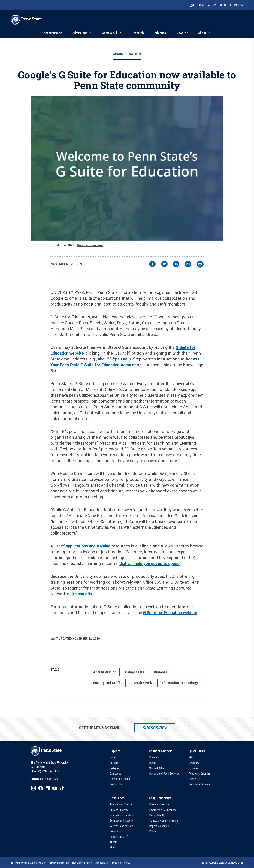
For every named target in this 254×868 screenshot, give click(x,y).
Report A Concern (231, 5)
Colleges (114, 768)
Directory (194, 763)
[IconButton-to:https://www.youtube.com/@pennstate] (55, 788)
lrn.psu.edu (82, 594)
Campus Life (135, 672)
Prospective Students (122, 804)
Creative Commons (90, 245)
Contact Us (116, 784)
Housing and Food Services (164, 774)
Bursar (153, 763)
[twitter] (164, 264)
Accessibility (102, 863)
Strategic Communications (164, 821)
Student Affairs (158, 768)
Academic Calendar (199, 774)
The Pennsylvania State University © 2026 (222, 863)
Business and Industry (122, 821)
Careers (114, 763)
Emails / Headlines (159, 804)
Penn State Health (120, 779)
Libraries (193, 768)
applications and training (88, 546)
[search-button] (192, 5)
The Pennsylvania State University (28, 863)
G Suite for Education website (170, 613)
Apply (212, 5)
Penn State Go (157, 815)
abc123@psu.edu (114, 359)
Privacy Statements (59, 863)
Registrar (154, 757)
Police (153, 831)
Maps (192, 757)
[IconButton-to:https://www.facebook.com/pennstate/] (41, 788)
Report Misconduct (160, 826)
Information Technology (179, 683)
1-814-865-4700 (49, 779)
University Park (140, 683)
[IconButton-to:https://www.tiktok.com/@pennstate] (62, 788)
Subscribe (153, 728)
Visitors (114, 831)
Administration (127, 54)
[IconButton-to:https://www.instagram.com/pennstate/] (34, 788)
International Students (122, 815)
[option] (44, 779)
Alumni (113, 842)
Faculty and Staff (107, 683)
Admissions (80, 33)
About (202, 33)
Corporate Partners (199, 784)
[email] (188, 264)
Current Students (119, 810)
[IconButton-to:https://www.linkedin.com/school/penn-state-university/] (48, 788)
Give (202, 5)
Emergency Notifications (163, 810)
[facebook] (152, 264)
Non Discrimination (82, 863)
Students (160, 672)
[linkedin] (176, 264)
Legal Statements (121, 863)
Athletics (160, 33)
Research (138, 33)
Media (113, 847)
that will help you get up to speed (149, 564)
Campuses (115, 774)
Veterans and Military (121, 826)
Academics (51, 33)
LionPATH (194, 779)
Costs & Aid (109, 33)
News (180, 33)
